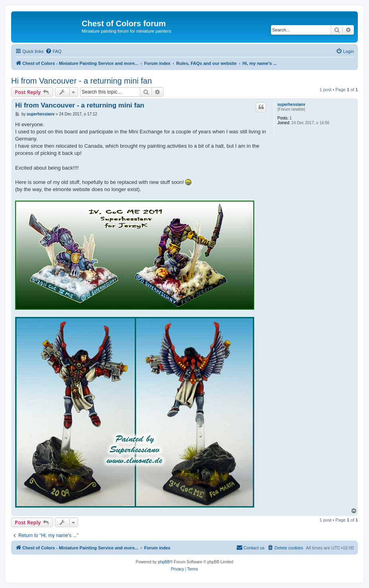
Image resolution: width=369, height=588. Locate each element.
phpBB (164, 562)
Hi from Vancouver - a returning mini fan (81, 81)
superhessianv (291, 105)
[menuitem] (53, 51)
